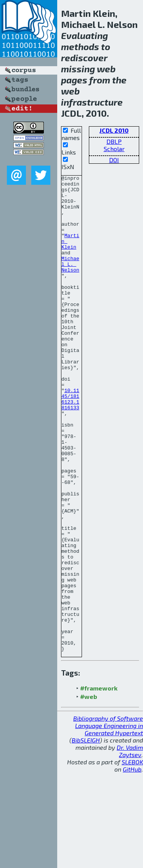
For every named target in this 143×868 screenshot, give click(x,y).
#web (89, 792)
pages (74, 80)
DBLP (114, 141)
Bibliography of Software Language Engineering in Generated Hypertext (108, 821)
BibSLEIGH (86, 835)
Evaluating (84, 35)
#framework (99, 783)
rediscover (84, 58)
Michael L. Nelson (70, 282)
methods (80, 46)
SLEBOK (132, 857)
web (106, 69)
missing (78, 69)
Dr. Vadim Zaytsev (130, 846)
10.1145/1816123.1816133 (70, 444)
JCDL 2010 (114, 130)
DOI (114, 160)
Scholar (114, 149)
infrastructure (92, 102)
